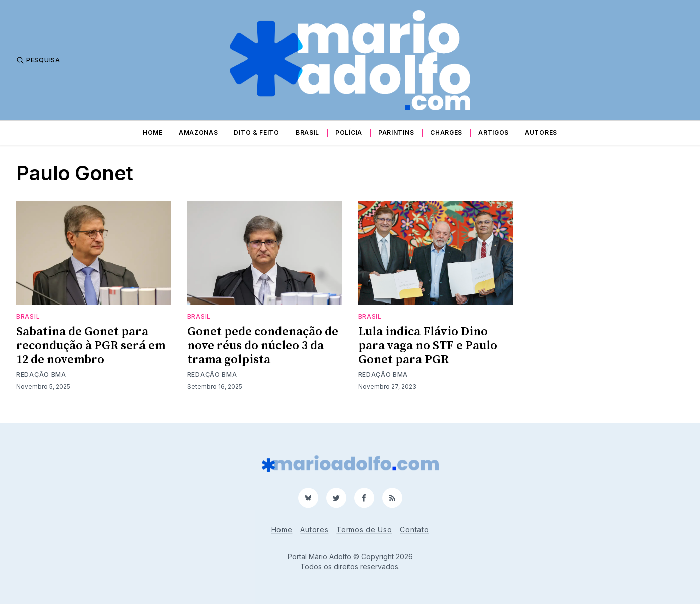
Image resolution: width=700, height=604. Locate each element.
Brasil (307, 133)
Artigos (494, 133)
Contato (414, 530)
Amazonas (198, 133)
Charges (446, 133)
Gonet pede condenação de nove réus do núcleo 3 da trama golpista (263, 346)
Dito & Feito (256, 133)
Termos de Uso (364, 530)
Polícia (349, 133)
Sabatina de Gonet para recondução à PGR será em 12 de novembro (91, 346)
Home (153, 133)
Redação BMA (41, 374)
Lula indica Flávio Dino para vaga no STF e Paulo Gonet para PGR (428, 346)
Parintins (396, 133)
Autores (541, 133)
